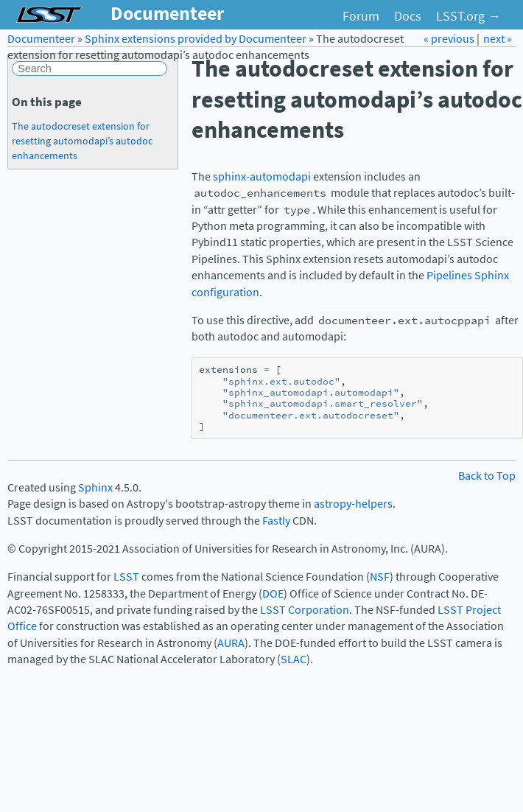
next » (498, 39)
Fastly (276, 521)
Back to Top (487, 476)
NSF (380, 577)
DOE (273, 594)
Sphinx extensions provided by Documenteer (196, 39)
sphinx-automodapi (262, 176)
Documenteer (41, 39)
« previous (450, 39)
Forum (361, 16)
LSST (126, 577)
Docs (408, 16)
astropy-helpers (353, 504)
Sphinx (95, 487)
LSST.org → (468, 16)
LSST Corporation (305, 610)
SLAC (294, 659)
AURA (231, 643)
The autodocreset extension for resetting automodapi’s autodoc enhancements (82, 141)
